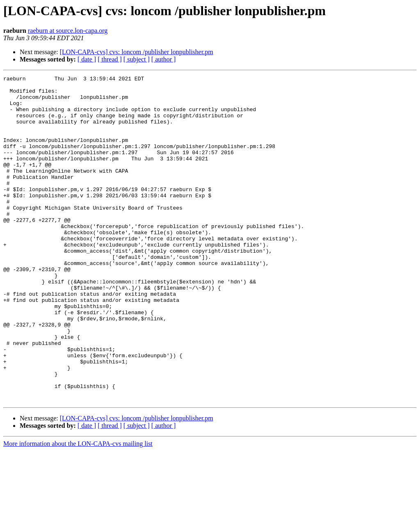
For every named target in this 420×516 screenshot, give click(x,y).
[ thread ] (110, 59)
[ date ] (87, 59)
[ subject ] (137, 59)
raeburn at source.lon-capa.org (68, 31)
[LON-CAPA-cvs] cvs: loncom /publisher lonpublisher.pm (137, 52)
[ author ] (164, 59)
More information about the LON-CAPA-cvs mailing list (78, 509)
